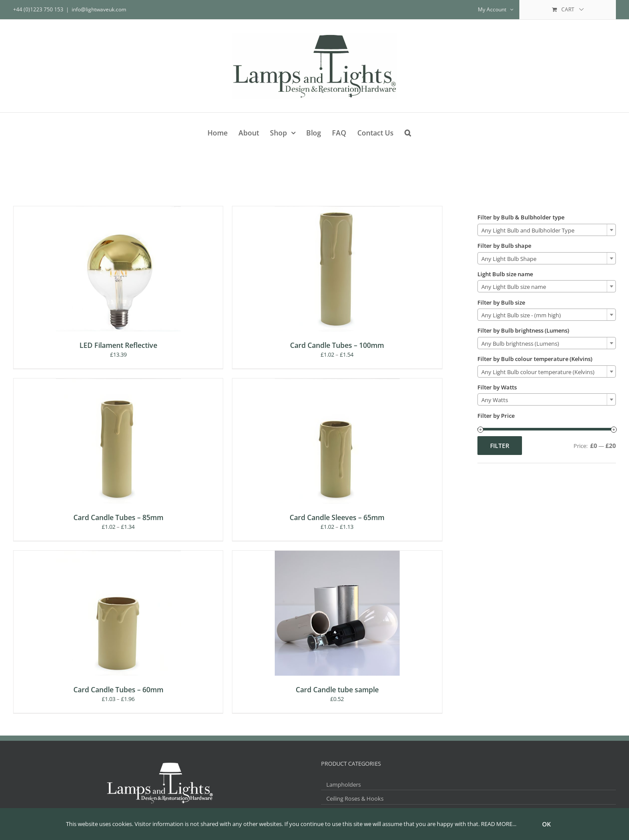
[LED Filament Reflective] (118, 210)
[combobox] (547, 230)
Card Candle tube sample (337, 690)
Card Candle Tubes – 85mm (118, 517)
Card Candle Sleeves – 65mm (337, 517)
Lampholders (344, 784)
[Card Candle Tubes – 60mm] (118, 555)
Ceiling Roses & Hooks (355, 798)
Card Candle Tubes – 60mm (118, 690)
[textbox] (547, 230)
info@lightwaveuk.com (99, 9)
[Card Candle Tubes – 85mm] (118, 382)
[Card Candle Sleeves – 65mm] (337, 382)
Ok (546, 824)
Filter (500, 446)
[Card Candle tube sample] (337, 555)
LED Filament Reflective (118, 345)
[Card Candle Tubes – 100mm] (337, 210)
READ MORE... (499, 824)
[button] (408, 131)
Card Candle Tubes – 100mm (337, 345)
